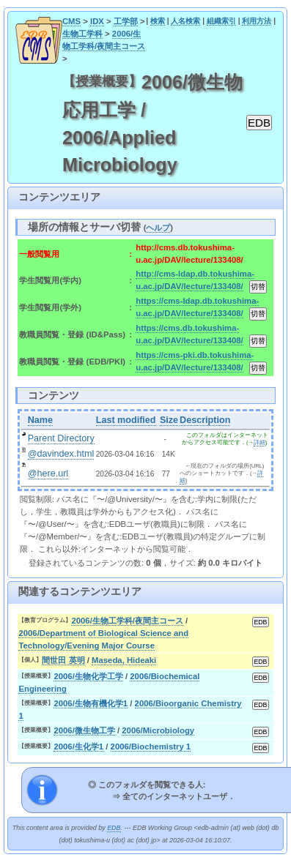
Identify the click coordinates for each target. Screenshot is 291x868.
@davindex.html (61, 454)
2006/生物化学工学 (88, 676)
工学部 (126, 21)
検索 (158, 21)
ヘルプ (158, 228)
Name (40, 420)
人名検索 (185, 21)
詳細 (259, 442)
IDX (97, 21)
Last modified (126, 420)
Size (169, 420)
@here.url (48, 474)
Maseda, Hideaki (124, 660)
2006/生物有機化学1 (91, 703)
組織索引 (221, 21)
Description (205, 420)
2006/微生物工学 (84, 730)
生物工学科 (82, 34)
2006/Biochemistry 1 (151, 747)
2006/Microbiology (158, 730)
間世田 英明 (63, 660)
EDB (114, 828)
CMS (71, 21)
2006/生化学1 (78, 747)
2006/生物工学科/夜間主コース (127, 621)
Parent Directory (61, 438)
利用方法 (257, 21)
